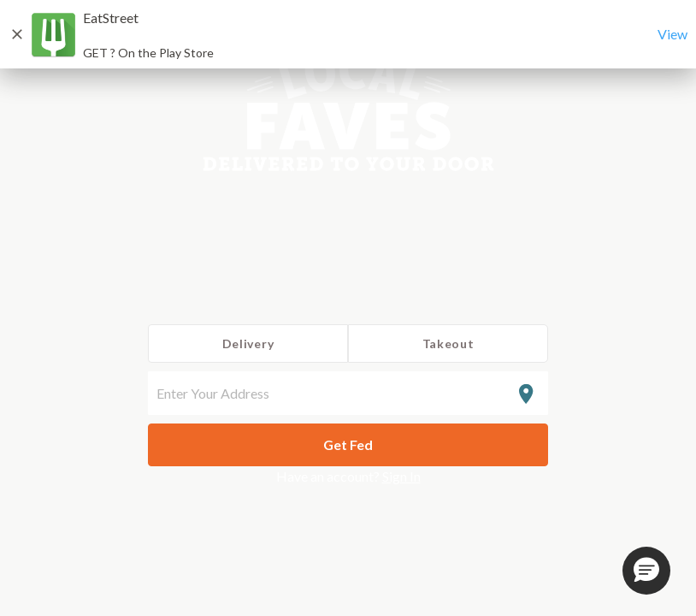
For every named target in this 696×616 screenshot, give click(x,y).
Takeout (448, 344)
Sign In (401, 476)
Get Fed (348, 444)
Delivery (248, 344)
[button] (646, 571)
